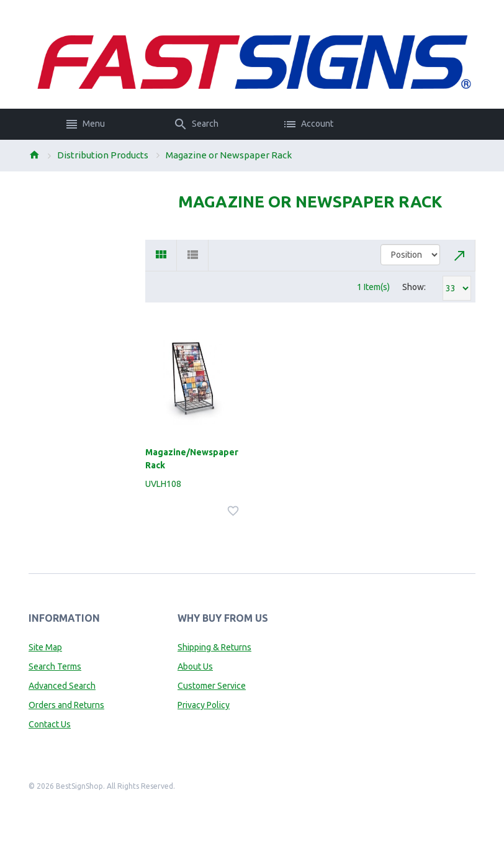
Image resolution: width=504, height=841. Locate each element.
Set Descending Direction (460, 255)
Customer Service (212, 686)
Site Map (45, 647)
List (193, 255)
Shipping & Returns (214, 647)
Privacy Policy (204, 705)
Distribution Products (103, 155)
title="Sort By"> (410, 255)
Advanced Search (62, 686)
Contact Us (50, 724)
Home (34, 155)
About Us (195, 666)
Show (413, 287)
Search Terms (55, 666)
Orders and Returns (66, 705)
